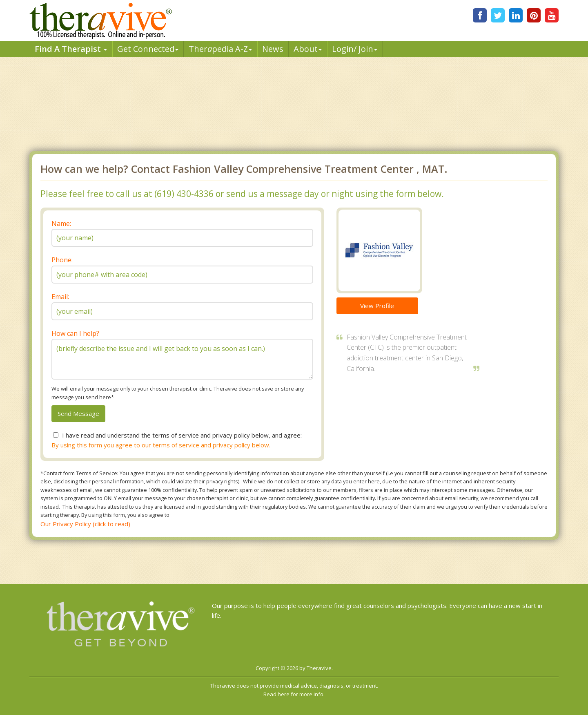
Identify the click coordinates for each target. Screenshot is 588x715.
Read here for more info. (294, 694)
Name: (61, 223)
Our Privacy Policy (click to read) (85, 524)
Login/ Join (355, 49)
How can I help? (75, 333)
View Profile (377, 306)
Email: (60, 297)
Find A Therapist (71, 49)
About (308, 49)
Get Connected (148, 49)
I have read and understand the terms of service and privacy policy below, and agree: (182, 435)
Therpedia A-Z (220, 49)
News (273, 49)
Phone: (62, 260)
